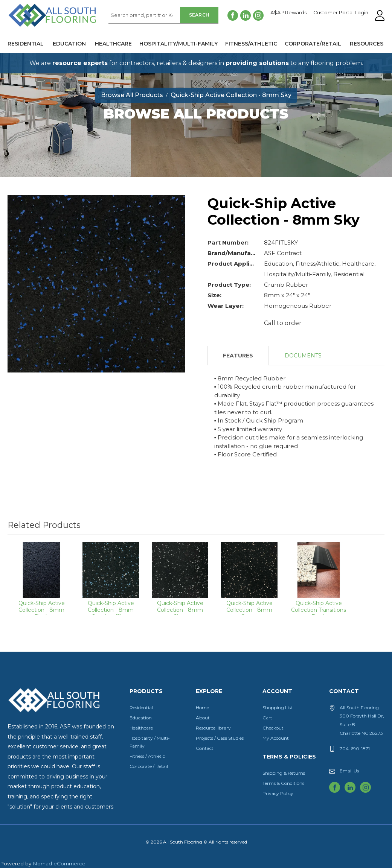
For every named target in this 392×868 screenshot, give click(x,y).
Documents (303, 356)
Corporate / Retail (149, 766)
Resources (367, 44)
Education (69, 44)
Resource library (213, 728)
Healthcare (113, 44)
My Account (276, 738)
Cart (267, 718)
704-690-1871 (355, 749)
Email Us (349, 771)
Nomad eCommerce (59, 863)
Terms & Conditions (283, 783)
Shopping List (278, 708)
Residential (26, 44)
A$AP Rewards (288, 13)
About (203, 718)
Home (202, 708)
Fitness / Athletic (147, 756)
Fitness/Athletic (251, 44)
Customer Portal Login (341, 13)
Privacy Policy (278, 793)
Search (199, 15)
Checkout (273, 728)
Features (238, 356)
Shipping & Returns (284, 773)
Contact (205, 748)
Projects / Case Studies (220, 738)
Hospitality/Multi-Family (178, 44)
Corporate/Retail (313, 44)
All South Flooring (35, 28)
